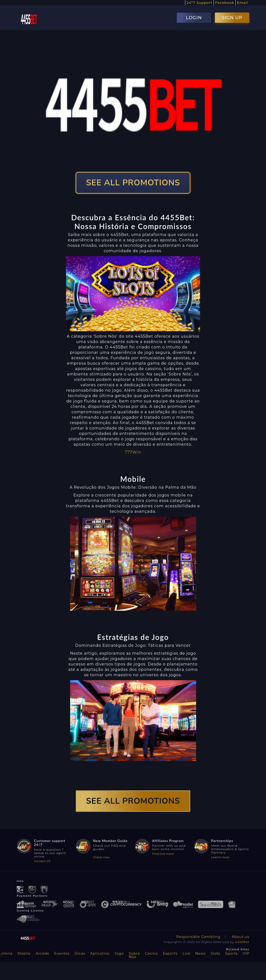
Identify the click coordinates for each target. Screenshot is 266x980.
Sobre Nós (134, 955)
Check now (101, 857)
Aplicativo (100, 953)
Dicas (80, 953)
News (201, 953)
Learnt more (220, 857)
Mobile (24, 953)
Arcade (43, 953)
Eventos (62, 953)
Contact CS (42, 861)
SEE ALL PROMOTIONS (133, 183)
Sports (231, 953)
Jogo (119, 953)
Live (187, 953)
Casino (151, 953)
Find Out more (163, 854)
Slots (215, 953)
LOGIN (194, 18)
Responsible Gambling (198, 937)
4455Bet (242, 942)
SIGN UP (232, 18)
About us (241, 937)
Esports (170, 953)
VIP (246, 953)
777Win (133, 452)
